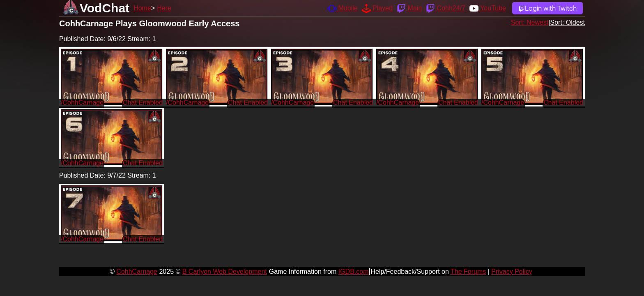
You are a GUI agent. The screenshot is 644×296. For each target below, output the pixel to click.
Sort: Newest (530, 22)
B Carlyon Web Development (225, 272)
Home (142, 8)
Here (164, 8)
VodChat (105, 8)
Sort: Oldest (568, 22)
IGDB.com (354, 272)
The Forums (468, 272)
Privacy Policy (512, 272)
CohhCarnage (137, 272)
